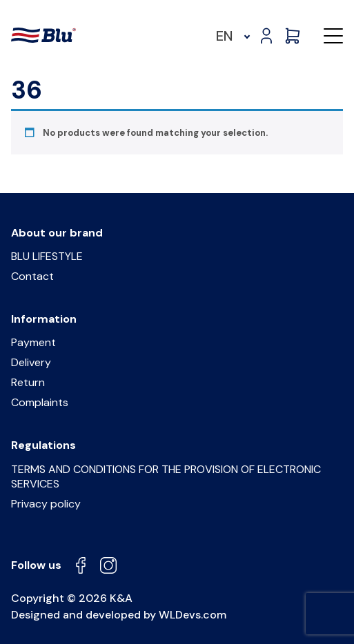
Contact (32, 276)
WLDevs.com (193, 615)
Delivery (31, 362)
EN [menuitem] (225, 36)
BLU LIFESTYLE (47, 256)
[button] (333, 36)
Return (28, 382)
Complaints (40, 402)
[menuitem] (231, 36)
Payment (33, 342)
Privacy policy (46, 504)
